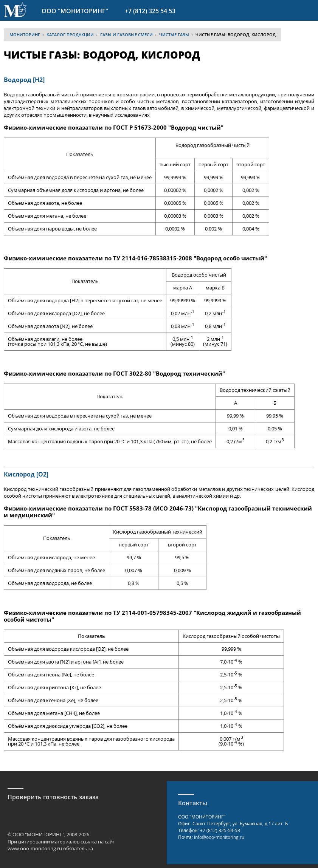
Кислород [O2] (26, 474)
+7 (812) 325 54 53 (150, 11)
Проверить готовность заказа (53, 797)
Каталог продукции (70, 35)
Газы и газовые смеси (126, 35)
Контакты (193, 803)
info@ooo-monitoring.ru (219, 837)
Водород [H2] (24, 80)
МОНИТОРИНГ (25, 35)
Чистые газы (174, 35)
